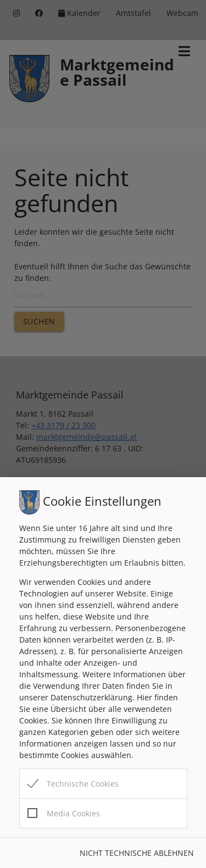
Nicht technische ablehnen (137, 853)
